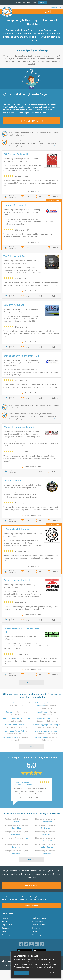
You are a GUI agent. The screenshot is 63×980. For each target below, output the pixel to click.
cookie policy (31, 967)
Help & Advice (7, 925)
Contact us (6, 928)
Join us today (31, 885)
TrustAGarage (7, 965)
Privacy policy (38, 921)
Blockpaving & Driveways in (16, 820)
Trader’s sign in (56, 7)
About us (5, 918)
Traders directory (39, 925)
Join (42, 2)
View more (32, 683)
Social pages (7, 935)
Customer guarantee (40, 935)
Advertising (6, 921)
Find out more (54, 146)
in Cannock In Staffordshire (16, 704)
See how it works (31, 905)
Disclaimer (36, 928)
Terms (35, 931)
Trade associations (39, 918)
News (4, 931)
